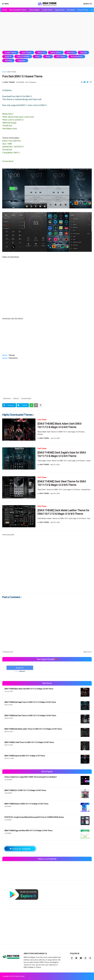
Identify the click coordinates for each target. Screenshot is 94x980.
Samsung (8, 60)
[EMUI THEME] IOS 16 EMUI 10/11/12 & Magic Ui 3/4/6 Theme (25, 790)
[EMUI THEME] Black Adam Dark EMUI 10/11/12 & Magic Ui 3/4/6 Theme (59, 425)
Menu (7, 4)
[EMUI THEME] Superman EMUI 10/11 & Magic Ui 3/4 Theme (25, 756)
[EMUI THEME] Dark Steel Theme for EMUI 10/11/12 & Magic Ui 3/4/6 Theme (62, 483)
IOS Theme (61, 56)
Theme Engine (34, 10)
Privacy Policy (83, 10)
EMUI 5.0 (71, 52)
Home (5, 10)
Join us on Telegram (20, 849)
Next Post (87, 652)
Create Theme (47, 10)
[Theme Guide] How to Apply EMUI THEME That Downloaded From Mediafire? (31, 777)
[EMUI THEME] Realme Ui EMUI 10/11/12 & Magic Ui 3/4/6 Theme (26, 804)
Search (86, 4)
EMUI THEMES (23, 56)
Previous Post (8, 652)
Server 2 (6, 358)
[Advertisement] (47, 31)
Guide (48, 56)
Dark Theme (27, 52)
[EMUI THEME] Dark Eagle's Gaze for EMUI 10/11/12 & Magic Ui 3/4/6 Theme (62, 454)
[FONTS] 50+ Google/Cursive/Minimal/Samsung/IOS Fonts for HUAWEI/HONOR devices (34, 817)
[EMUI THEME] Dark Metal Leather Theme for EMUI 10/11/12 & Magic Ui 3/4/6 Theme (63, 512)
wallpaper (22, 60)
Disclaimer (71, 10)
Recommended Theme (18, 10)
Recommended (77, 56)
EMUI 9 (8, 56)
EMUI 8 (83, 52)
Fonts (38, 56)
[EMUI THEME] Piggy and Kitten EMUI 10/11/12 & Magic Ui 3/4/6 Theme (28, 831)
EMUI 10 (41, 52)
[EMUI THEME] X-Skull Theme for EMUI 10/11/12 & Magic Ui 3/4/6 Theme (29, 742)
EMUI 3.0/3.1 (56, 52)
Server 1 (6, 355)
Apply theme (60, 10)
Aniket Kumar (20, 976)
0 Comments (32, 82)
